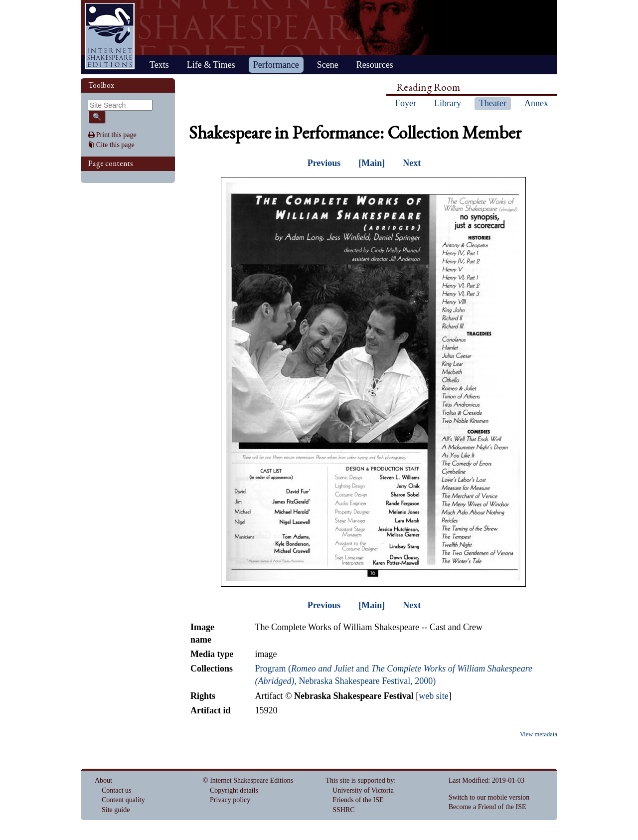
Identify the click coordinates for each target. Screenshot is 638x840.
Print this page (116, 135)
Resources (375, 65)
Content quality (123, 800)
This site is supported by (360, 780)
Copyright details (234, 790)
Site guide (116, 810)
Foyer (406, 103)
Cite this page (115, 145)
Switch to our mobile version (489, 797)
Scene (328, 65)
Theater (493, 103)
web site (433, 696)
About (103, 780)
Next (412, 163)
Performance (276, 65)
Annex (536, 103)
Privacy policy (230, 800)
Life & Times (211, 65)
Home (110, 36)
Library (448, 103)
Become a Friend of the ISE (487, 807)
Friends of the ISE (358, 800)
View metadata (539, 734)
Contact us (117, 790)
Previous (324, 163)
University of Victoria (363, 790)
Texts (159, 65)
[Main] (372, 163)
